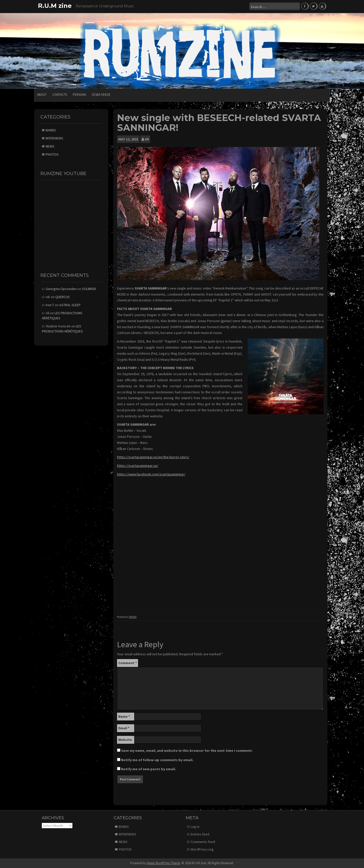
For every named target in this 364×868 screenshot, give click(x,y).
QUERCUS (63, 297)
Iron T (50, 305)
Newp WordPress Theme (164, 863)
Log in (195, 827)
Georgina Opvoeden (61, 289)
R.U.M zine (55, 6)
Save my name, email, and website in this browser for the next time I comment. (187, 751)
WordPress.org (202, 849)
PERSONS (79, 95)
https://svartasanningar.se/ (138, 466)
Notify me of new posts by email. (149, 769)
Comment (128, 663)
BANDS (51, 130)
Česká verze (101, 95)
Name (124, 716)
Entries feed (200, 834)
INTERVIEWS (54, 138)
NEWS (133, 617)
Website (125, 740)
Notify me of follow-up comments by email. (157, 760)
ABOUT (42, 95)
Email (124, 728)
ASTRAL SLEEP (70, 305)
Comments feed (203, 842)
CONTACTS (60, 95)
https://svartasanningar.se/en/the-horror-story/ (153, 457)
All (147, 139)
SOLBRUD (89, 289)
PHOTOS (52, 154)
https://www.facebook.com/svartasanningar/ (151, 474)
